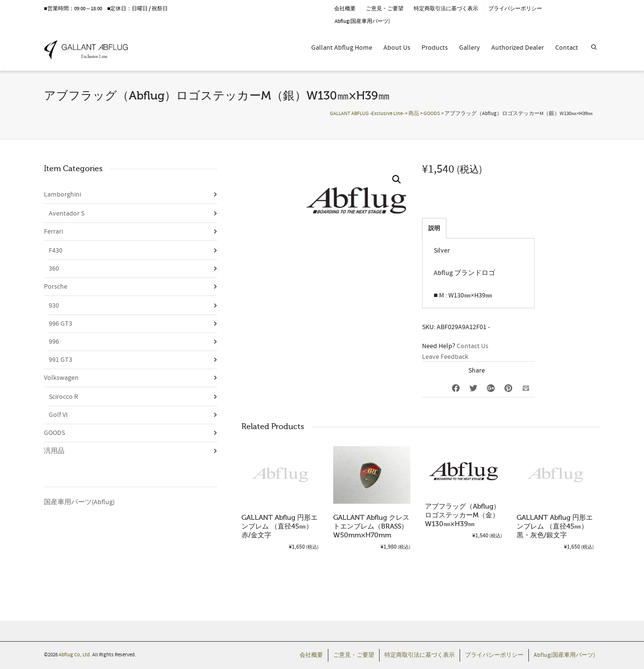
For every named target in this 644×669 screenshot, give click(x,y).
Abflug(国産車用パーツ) (362, 21)
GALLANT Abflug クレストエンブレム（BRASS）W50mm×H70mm (371, 526)
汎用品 (54, 451)
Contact (567, 48)
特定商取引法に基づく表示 (446, 9)
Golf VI (58, 415)
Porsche (56, 287)
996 (54, 342)
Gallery (470, 48)
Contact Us (473, 346)
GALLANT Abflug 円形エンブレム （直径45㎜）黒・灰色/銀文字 (555, 526)
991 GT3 (60, 360)
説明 (434, 228)
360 (54, 269)
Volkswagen (61, 378)
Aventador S (67, 214)
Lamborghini (62, 195)
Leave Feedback (445, 357)
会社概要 (345, 9)
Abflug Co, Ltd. (75, 655)
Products (435, 48)
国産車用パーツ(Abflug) (79, 502)
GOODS (54, 433)
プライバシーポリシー (515, 9)
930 (54, 306)
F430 (56, 251)
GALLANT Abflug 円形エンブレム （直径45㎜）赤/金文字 (280, 526)
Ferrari (53, 232)
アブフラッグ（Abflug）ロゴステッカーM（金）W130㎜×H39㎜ (463, 515)
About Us (397, 48)
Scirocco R (63, 397)
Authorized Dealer (518, 48)
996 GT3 (60, 324)
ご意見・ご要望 (385, 9)
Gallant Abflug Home (342, 48)
